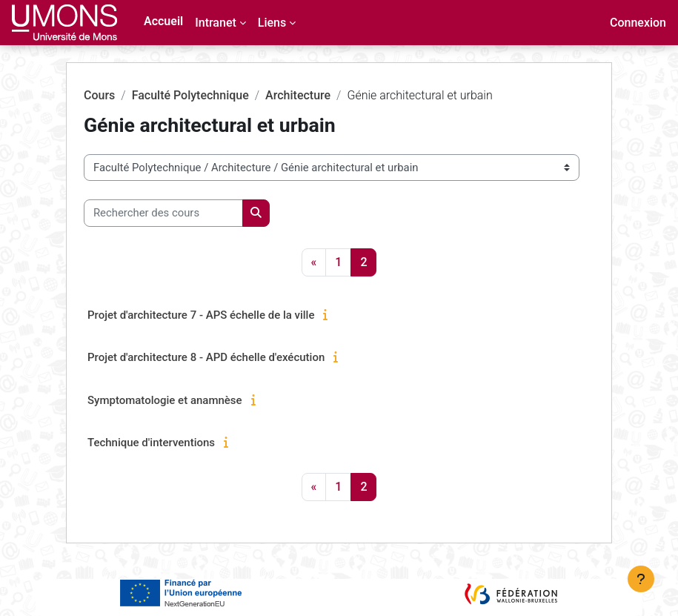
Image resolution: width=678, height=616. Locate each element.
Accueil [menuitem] (163, 21)
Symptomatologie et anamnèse (165, 400)
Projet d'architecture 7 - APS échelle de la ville (201, 315)
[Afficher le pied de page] (641, 579)
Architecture (298, 95)
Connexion (638, 23)
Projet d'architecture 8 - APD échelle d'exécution (206, 357)
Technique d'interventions (151, 443)
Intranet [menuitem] (216, 23)
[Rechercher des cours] (163, 213)
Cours (99, 95)
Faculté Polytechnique (190, 95)
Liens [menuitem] (272, 23)
